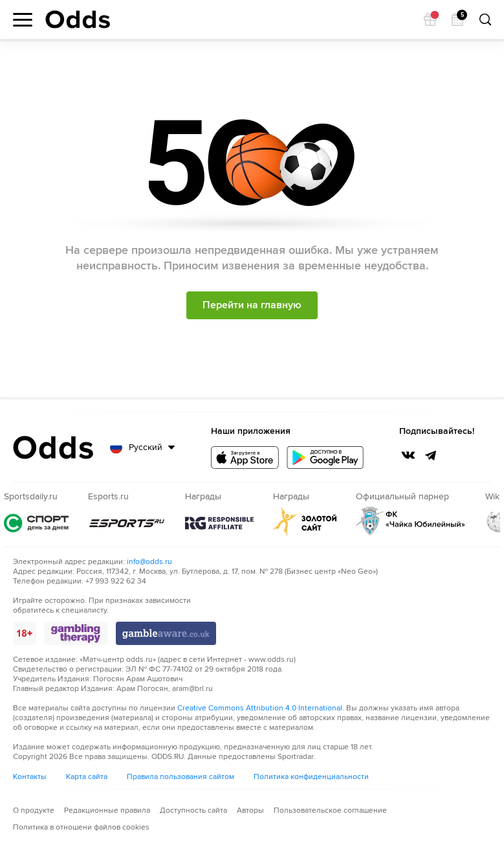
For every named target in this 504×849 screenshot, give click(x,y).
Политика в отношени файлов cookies (81, 827)
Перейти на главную (252, 305)
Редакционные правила (107, 810)
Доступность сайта (193, 810)
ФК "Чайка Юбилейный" (411, 521)
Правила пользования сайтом (181, 777)
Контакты (30, 777)
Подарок (434, 16)
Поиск (485, 19)
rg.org (219, 523)
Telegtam (431, 455)
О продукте (34, 810)
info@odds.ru (149, 562)
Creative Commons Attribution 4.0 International (260, 708)
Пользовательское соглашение (330, 810)
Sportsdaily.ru (36, 523)
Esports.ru (127, 523)
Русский (146, 447)
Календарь (460, 17)
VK (408, 455)
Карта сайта (87, 777)
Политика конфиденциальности (311, 777)
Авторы (250, 810)
